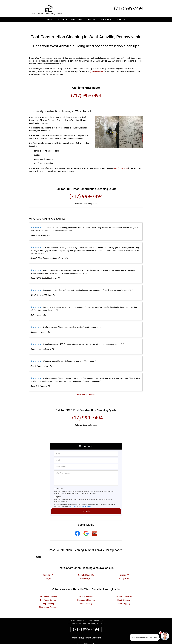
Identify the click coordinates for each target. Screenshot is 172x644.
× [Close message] (157, 635)
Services (63, 20)
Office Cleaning (86, 588)
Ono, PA (48, 571)
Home (49, 19)
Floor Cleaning (86, 596)
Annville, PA (48, 567)
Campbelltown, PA (86, 567)
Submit (86, 503)
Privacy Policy (72, 498)
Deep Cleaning (48, 596)
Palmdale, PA (86, 571)
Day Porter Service (48, 592)
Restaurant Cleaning (86, 592)
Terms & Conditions (85, 498)
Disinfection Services (48, 599)
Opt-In (58, 489)
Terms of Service (103, 639)
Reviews (91, 19)
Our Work (106, 20)
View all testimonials (86, 386)
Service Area (77, 19)
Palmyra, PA (124, 571)
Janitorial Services (124, 588)
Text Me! (59, 481)
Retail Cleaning (124, 592)
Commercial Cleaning (48, 588)
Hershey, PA (124, 567)
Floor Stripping (124, 596)
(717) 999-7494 (129, 8)
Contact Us (120, 19)
